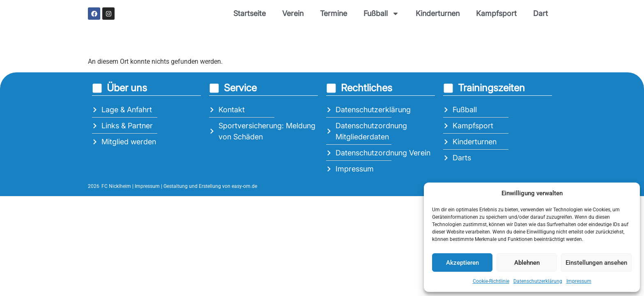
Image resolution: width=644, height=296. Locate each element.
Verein (293, 13)
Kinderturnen (438, 13)
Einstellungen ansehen (596, 263)
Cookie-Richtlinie (491, 281)
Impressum (579, 281)
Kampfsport (496, 13)
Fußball (381, 14)
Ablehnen (527, 263)
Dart (540, 13)
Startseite (250, 13)
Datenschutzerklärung (538, 281)
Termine (333, 13)
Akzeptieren (462, 263)
